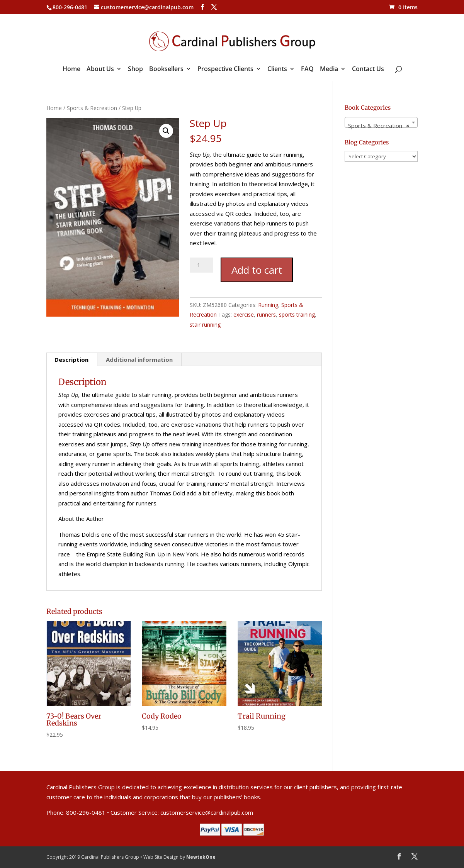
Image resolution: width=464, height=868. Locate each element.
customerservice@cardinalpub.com (207, 812)
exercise (244, 314)
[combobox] (381, 122)
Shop (135, 70)
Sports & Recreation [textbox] (379, 125)
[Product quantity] (201, 265)
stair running (205, 325)
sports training (297, 314)
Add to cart (257, 270)
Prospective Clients (225, 70)
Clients (277, 70)
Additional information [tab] (139, 359)
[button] (166, 131)
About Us (100, 70)
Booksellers (166, 70)
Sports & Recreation (92, 108)
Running (268, 305)
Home (71, 70)
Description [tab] (71, 359)
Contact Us (368, 70)
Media (329, 70)
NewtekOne (201, 857)
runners (266, 314)
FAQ (307, 70)
